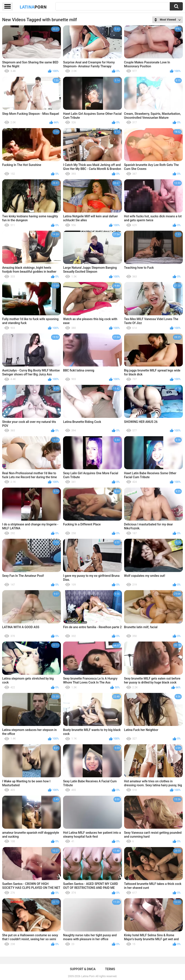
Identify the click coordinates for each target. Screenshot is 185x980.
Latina (33, 7)
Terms (110, 969)
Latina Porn (88, 976)
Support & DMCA (83, 969)
